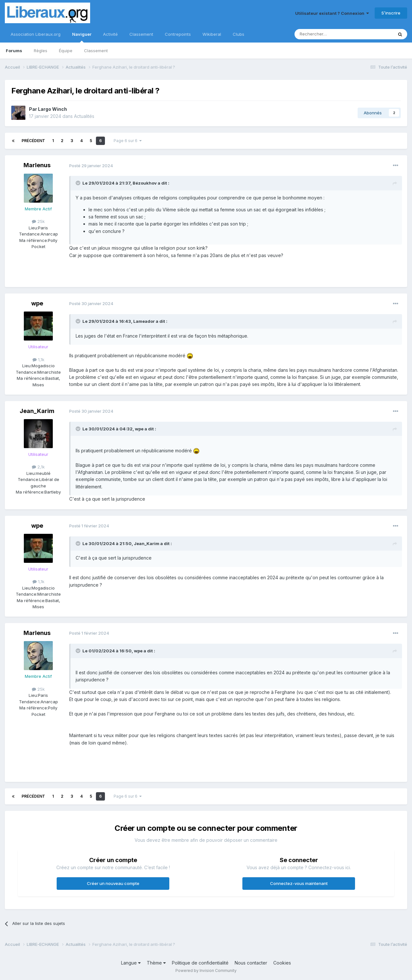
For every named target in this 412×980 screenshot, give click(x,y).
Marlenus (37, 165)
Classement (96, 51)
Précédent (33, 141)
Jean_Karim (37, 411)
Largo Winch (52, 109)
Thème (156, 963)
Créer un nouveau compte (113, 883)
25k (38, 221)
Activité (110, 34)
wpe (37, 303)
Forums (14, 51)
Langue (131, 963)
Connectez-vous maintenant (299, 883)
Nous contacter (251, 963)
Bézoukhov (145, 183)
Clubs (239, 34)
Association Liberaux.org (36, 34)
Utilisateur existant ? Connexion (332, 13)
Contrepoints (178, 34)
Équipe (66, 51)
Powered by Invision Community (206, 970)
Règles (41, 51)
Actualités (84, 116)
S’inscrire (391, 13)
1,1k (38, 360)
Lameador (144, 321)
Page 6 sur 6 (128, 141)
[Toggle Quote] (79, 183)
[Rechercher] (330, 34)
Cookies (282, 963)
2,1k (38, 467)
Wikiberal (212, 34)
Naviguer (82, 37)
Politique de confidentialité (200, 963)
